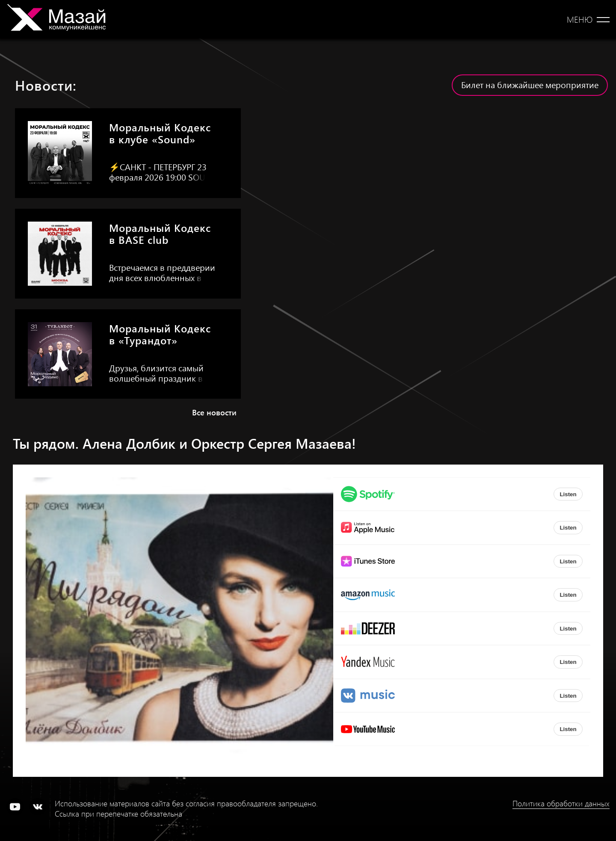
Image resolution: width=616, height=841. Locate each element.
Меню (580, 19)
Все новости (214, 412)
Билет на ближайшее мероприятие (530, 84)
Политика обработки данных (561, 803)
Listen (568, 494)
